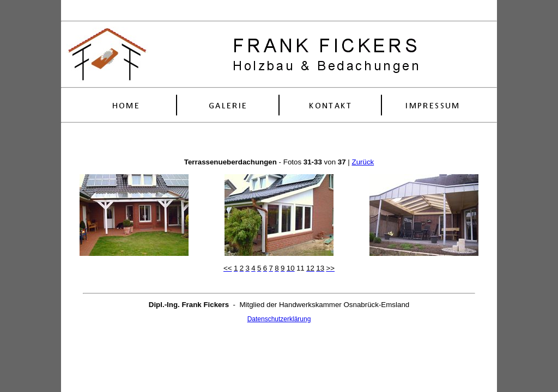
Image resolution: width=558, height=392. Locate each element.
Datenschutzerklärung (279, 319)
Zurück (363, 162)
